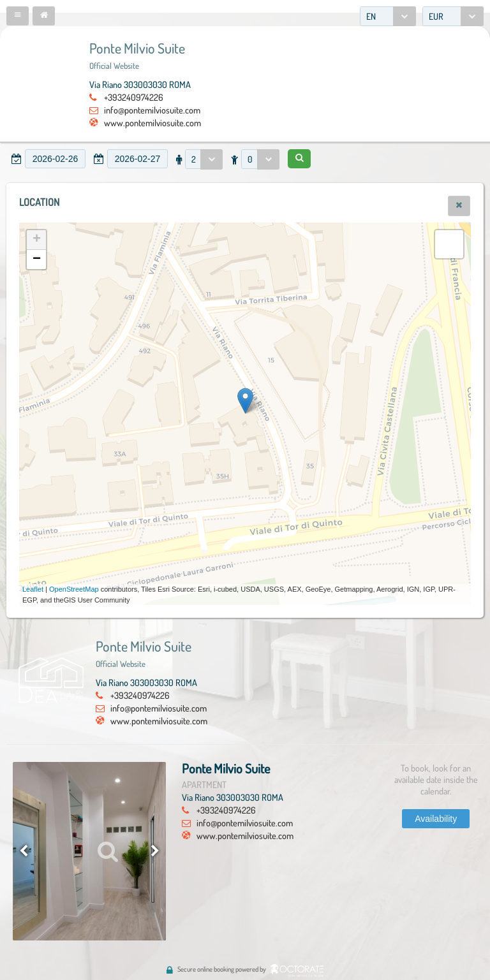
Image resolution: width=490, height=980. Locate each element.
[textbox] (55, 159)
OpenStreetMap (74, 589)
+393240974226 (134, 97)
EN (371, 16)
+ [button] (37, 240)
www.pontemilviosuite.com (152, 122)
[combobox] (388, 16)
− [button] (37, 260)
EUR (436, 16)
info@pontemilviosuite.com (152, 110)
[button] (18, 16)
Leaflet (33, 589)
